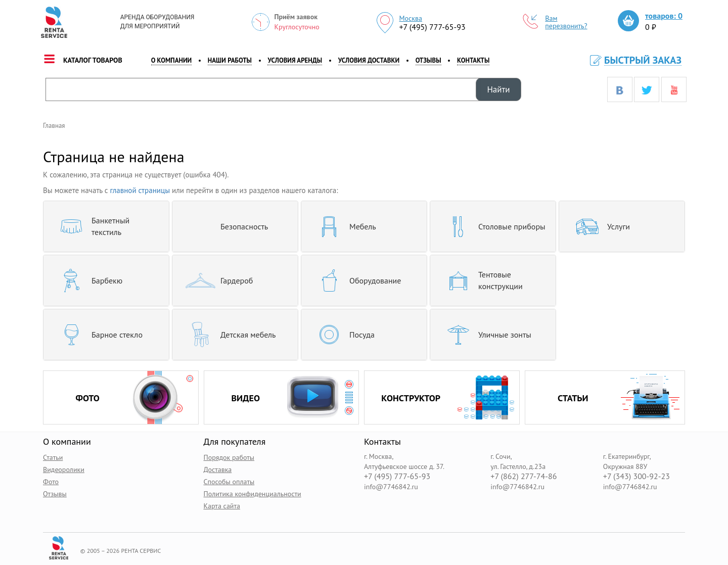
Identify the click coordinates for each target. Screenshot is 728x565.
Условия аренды (295, 60)
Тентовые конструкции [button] (480, 280)
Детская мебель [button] (228, 335)
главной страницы (140, 190)
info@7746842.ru (391, 487)
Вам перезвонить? (555, 22)
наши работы (230, 60)
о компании (172, 60)
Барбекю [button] (87, 280)
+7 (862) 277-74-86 (524, 476)
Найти (498, 89)
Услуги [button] (598, 226)
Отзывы (428, 60)
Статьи (53, 457)
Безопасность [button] (224, 226)
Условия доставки (369, 60)
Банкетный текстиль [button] (90, 226)
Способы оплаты (229, 482)
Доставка (218, 469)
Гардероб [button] (216, 280)
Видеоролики (64, 469)
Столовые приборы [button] (492, 226)
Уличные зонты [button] (485, 335)
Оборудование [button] (355, 280)
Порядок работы (229, 457)
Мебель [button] (343, 226)
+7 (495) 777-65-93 (432, 27)
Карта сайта (222, 506)
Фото (51, 482)
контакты (473, 60)
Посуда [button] (342, 335)
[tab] (106, 226)
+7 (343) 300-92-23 (636, 476)
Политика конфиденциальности (253, 494)
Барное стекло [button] (97, 335)
